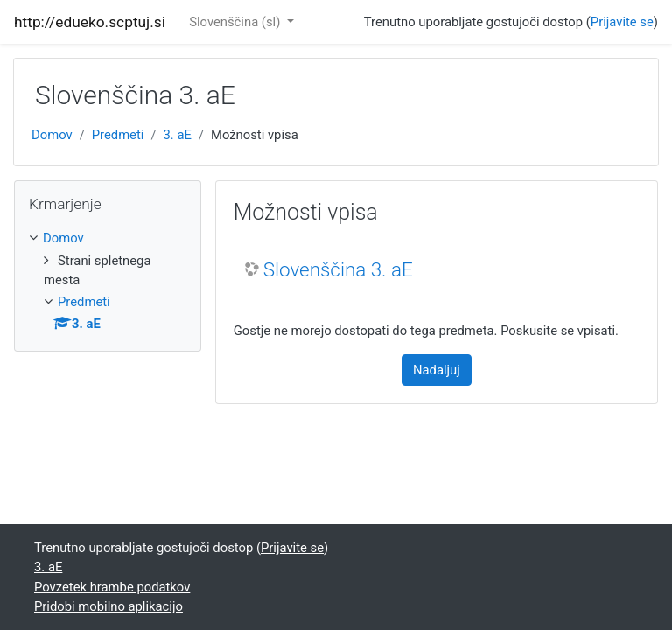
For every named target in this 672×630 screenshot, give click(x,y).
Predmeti (118, 135)
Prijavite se (622, 22)
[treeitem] (108, 238)
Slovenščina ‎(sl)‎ (236, 22)
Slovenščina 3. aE (338, 269)
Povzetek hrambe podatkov (112, 587)
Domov (52, 135)
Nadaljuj (437, 370)
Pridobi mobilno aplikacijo (108, 606)
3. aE (178, 135)
